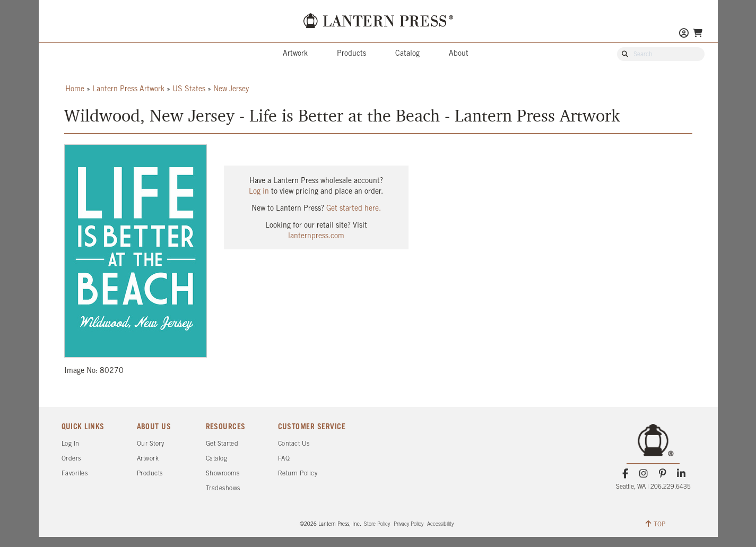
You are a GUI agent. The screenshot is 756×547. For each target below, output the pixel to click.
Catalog (407, 54)
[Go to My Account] (684, 34)
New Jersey (231, 89)
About (459, 54)
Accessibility (440, 524)
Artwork (295, 54)
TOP (655, 524)
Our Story (151, 444)
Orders (71, 459)
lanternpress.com (316, 236)
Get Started (222, 444)
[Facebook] (625, 474)
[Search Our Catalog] (666, 55)
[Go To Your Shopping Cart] (698, 33)
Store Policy (377, 524)
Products (351, 54)
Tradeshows (223, 488)
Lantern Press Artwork (128, 89)
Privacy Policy (409, 524)
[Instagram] (644, 474)
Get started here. (354, 209)
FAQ (284, 459)
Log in (259, 192)
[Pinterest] (662, 474)
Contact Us (294, 444)
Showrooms (223, 474)
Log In (71, 444)
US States (189, 89)
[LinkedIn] (681, 474)
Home (75, 89)
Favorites (75, 474)
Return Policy (298, 474)
